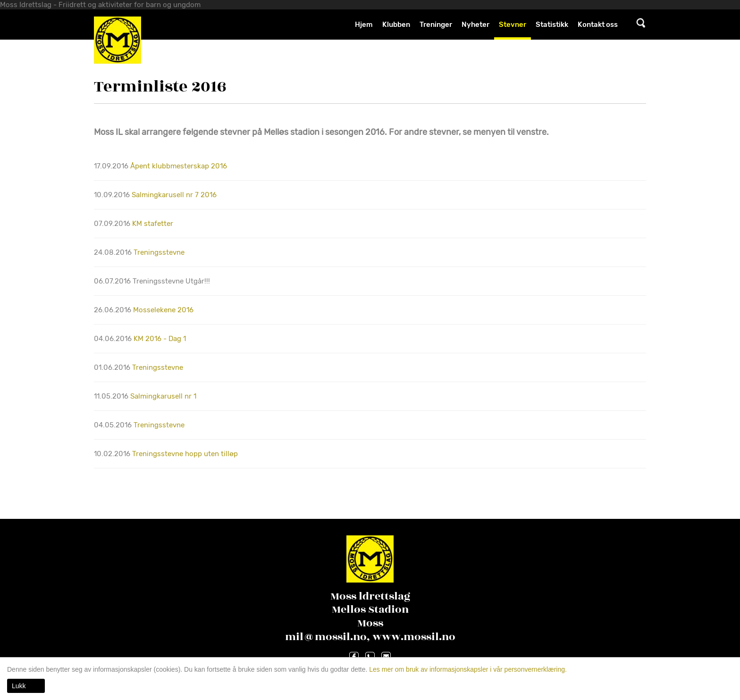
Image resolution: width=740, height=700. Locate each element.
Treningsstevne (159, 252)
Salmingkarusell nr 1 (163, 396)
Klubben (396, 25)
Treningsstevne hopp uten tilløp (185, 454)
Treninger (436, 25)
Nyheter (475, 25)
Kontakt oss (598, 25)
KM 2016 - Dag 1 (160, 339)
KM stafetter (153, 224)
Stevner (513, 25)
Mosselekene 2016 (163, 310)
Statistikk (552, 25)
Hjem (364, 25)
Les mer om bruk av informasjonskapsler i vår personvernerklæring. (467, 669)
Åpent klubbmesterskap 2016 (179, 166)
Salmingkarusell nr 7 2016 (174, 195)
